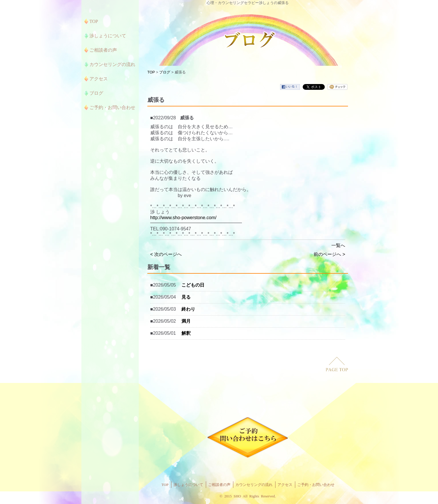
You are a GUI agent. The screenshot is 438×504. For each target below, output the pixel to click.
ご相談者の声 (219, 485)
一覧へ (338, 245)
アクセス (285, 485)
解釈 (186, 333)
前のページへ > (329, 254)
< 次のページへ (166, 254)
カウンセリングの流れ (254, 485)
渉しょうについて (188, 485)
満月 (186, 321)
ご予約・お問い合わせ (316, 485)
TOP (151, 72)
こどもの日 (193, 285)
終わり (188, 309)
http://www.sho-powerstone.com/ (183, 218)
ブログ (165, 72)
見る (186, 297)
